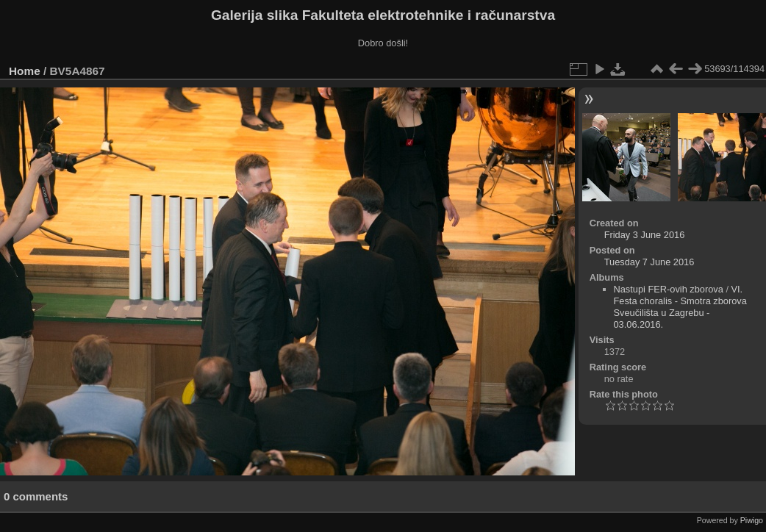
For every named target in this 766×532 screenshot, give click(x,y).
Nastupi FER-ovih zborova (669, 289)
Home (25, 71)
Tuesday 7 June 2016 (649, 262)
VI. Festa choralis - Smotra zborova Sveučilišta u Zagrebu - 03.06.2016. (680, 307)
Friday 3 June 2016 (645, 235)
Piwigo (752, 520)
